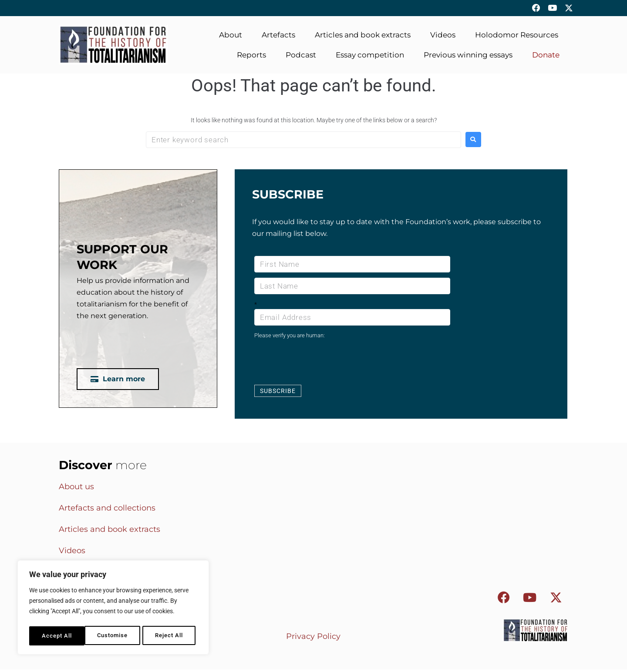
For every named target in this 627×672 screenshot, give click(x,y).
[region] (113, 609)
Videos (443, 38)
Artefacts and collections (107, 511)
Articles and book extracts (363, 38)
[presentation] (320, 364)
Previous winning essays (468, 58)
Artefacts (278, 38)
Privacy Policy (313, 639)
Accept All (170, 636)
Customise (57, 636)
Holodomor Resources (517, 38)
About (231, 38)
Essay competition (370, 58)
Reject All (114, 636)
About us (76, 490)
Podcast (301, 58)
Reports (251, 58)
